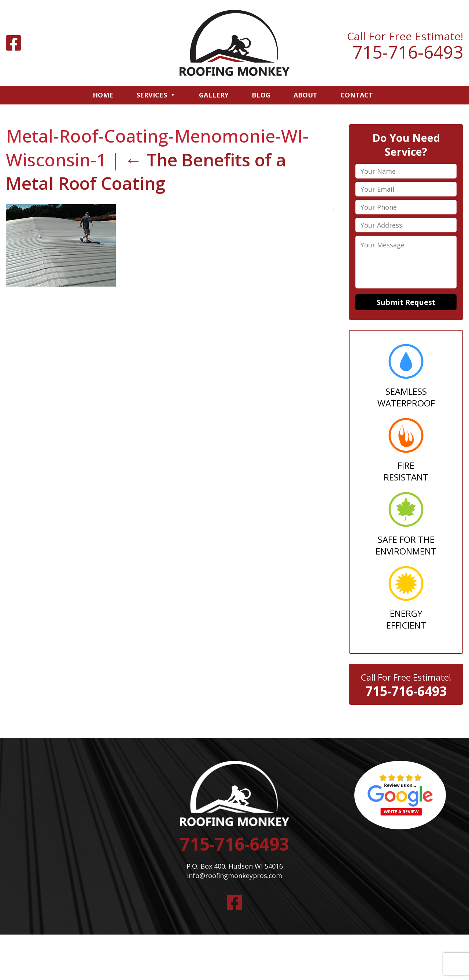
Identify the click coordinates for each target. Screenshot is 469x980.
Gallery (214, 95)
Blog (261, 95)
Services (156, 95)
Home (103, 95)
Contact (357, 95)
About (305, 95)
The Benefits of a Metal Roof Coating (147, 172)
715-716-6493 (408, 52)
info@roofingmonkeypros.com (234, 877)
